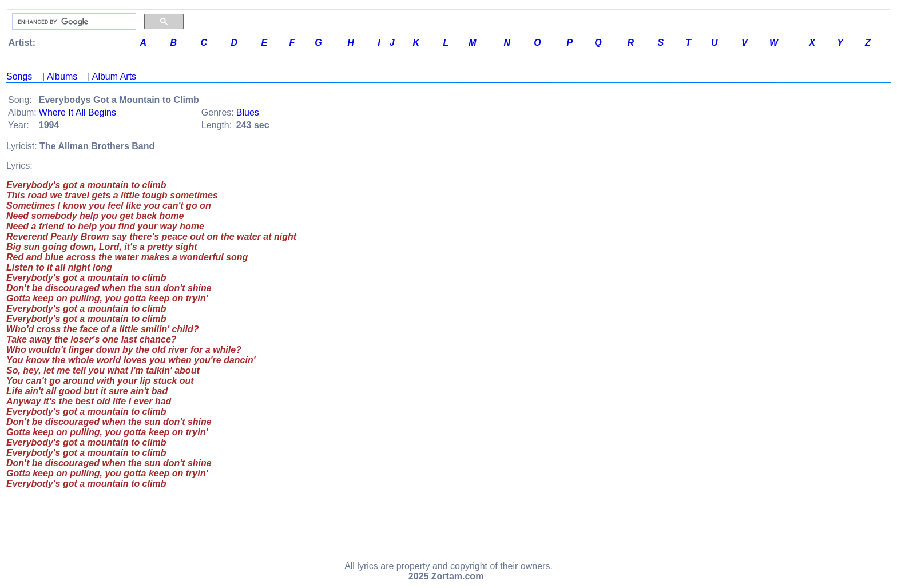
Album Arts (114, 76)
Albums (62, 76)
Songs (19, 76)
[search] (73, 22)
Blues (248, 112)
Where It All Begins (78, 112)
